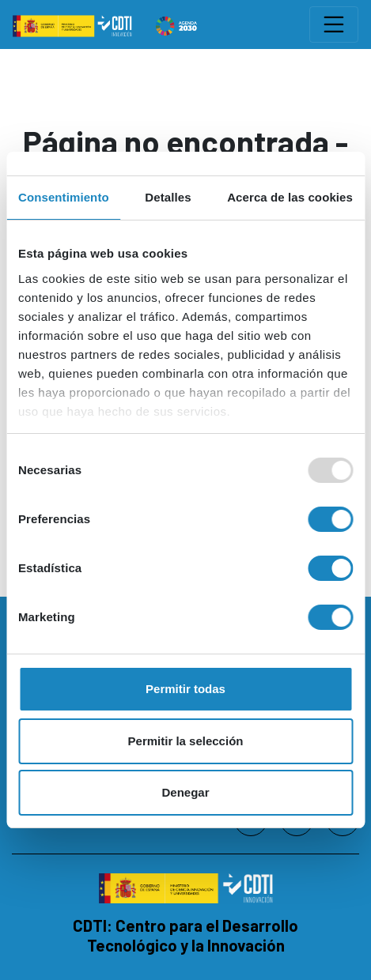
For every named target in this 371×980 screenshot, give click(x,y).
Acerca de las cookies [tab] (290, 197)
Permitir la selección (186, 741)
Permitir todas (185, 689)
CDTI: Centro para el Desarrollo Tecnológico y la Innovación (185, 935)
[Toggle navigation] (334, 24)
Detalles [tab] (168, 197)
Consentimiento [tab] (64, 197)
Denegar (185, 792)
